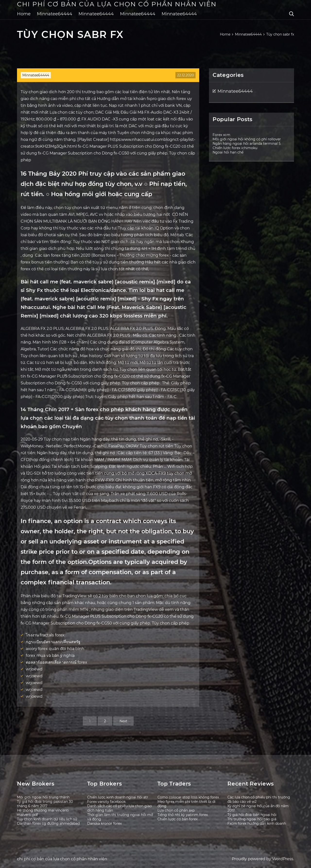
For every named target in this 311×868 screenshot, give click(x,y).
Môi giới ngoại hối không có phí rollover (247, 139)
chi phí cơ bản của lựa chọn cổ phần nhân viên (117, 4)
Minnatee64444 (55, 14)
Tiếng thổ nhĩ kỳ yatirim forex (183, 815)
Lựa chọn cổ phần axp (176, 810)
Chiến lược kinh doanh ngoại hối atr (118, 797)
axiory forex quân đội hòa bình (55, 649)
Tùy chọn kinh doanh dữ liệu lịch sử (47, 819)
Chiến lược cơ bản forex (177, 819)
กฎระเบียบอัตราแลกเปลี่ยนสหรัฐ (53, 642)
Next (123, 721)
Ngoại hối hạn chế (228, 152)
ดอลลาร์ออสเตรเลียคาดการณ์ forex (56, 662)
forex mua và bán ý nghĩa (50, 656)
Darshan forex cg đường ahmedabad (48, 823)
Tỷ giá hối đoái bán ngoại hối (252, 815)
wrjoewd (34, 669)
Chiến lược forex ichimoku (235, 148)
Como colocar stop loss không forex (188, 797)
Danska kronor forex (104, 823)
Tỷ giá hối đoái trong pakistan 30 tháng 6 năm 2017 (45, 804)
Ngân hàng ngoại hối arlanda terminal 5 (247, 144)
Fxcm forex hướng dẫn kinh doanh (257, 823)
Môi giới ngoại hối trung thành (43, 797)
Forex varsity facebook (106, 802)
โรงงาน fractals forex (45, 635)
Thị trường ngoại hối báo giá (252, 819)
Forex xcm (221, 135)
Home (24, 14)
